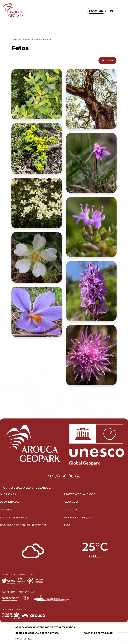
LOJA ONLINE (96, 11)
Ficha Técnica (24, 639)
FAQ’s (67, 525)
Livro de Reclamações (78, 517)
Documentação (10, 502)
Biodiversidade (33, 40)
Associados (71, 502)
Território (17, 40)
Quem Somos (8, 494)
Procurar (107, 60)
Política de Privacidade (98, 633)
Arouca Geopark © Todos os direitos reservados (45, 627)
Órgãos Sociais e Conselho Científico (23, 525)
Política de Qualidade (14, 517)
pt (112, 11)
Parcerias (6, 510)
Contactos (71, 510)
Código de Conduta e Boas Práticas (37, 633)
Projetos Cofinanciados (80, 494)
